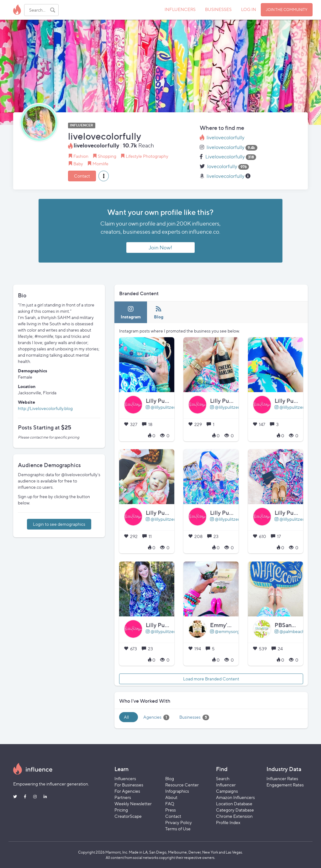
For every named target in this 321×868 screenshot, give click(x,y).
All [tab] (126, 717)
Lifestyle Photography (147, 156)
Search (223, 778)
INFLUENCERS (180, 9)
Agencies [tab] (156, 717)
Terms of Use (178, 829)
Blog (170, 778)
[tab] (131, 312)
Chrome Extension (234, 816)
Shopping (107, 156)
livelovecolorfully (226, 138)
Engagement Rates (285, 785)
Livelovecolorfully (225, 157)
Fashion (81, 156)
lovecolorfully (222, 166)
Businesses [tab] (194, 717)
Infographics (177, 791)
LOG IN (249, 9)
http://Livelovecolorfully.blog (45, 408)
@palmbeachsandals (297, 631)
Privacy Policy (179, 822)
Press (171, 810)
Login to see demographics (59, 524)
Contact (82, 176)
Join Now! (160, 248)
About (171, 797)
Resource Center (182, 785)
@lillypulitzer (160, 407)
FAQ (170, 804)
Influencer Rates (282, 778)
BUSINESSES (218, 9)
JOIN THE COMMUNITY (287, 10)
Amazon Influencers (235, 797)
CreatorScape (128, 816)
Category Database (235, 810)
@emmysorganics (230, 631)
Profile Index (228, 822)
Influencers (125, 778)
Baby (78, 164)
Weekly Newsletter (133, 804)
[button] (104, 176)
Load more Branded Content (211, 679)
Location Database (234, 804)
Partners (123, 797)
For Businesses (129, 785)
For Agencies (127, 791)
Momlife (100, 164)
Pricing (121, 810)
